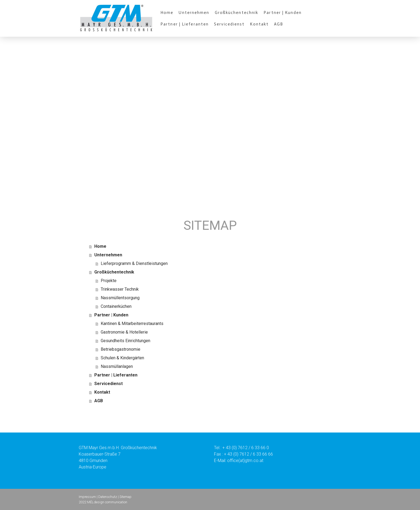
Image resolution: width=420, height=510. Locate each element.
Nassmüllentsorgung (120, 298)
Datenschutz (108, 497)
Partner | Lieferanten (185, 24)
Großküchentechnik (237, 13)
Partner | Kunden (283, 13)
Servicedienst (229, 24)
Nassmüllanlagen (117, 366)
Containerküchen (116, 306)
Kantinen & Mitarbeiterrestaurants (132, 324)
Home (167, 13)
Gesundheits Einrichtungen (125, 341)
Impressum (87, 497)
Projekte (109, 281)
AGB (279, 24)
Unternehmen (194, 13)
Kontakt (259, 24)
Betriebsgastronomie (121, 349)
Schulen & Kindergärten (122, 358)
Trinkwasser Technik (120, 289)
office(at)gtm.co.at (245, 461)
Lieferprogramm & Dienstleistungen (134, 263)
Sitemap (125, 497)
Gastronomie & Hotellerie (124, 332)
